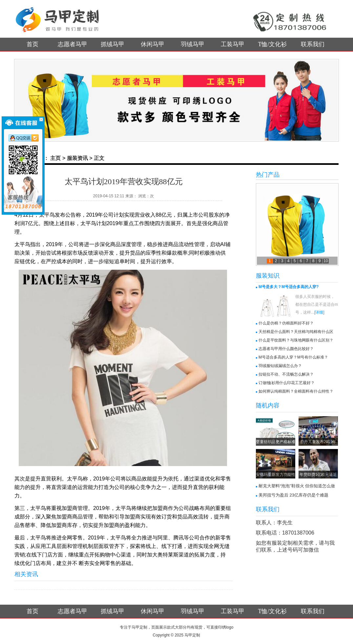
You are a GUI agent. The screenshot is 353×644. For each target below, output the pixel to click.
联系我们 (313, 44)
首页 (32, 44)
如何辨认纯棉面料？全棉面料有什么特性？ (296, 391)
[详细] (319, 312)
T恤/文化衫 (273, 44)
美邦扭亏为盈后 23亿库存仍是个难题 (293, 495)
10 (326, 261)
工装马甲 (233, 44)
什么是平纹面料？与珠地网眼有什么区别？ (296, 340)
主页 (55, 158)
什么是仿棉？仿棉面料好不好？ (286, 323)
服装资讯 (77, 158)
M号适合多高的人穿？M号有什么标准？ (293, 357)
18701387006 (298, 533)
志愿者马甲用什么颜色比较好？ (286, 349)
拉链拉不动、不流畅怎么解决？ (286, 374)
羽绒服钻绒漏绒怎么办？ (280, 366)
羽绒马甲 (193, 44)
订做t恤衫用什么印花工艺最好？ (287, 383)
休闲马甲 (153, 44)
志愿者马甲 (73, 44)
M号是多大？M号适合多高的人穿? (289, 287)
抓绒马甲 (113, 44)
